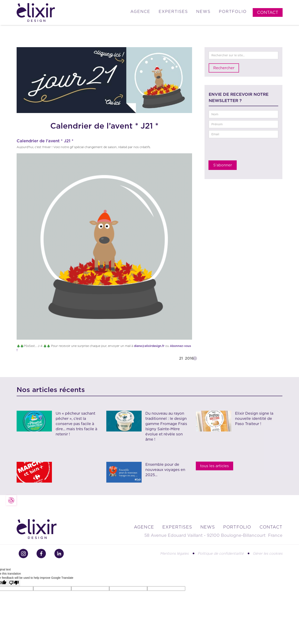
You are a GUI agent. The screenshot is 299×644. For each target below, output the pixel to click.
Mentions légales (174, 553)
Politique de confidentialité (221, 553)
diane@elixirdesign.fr (149, 346)
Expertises (173, 12)
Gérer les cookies (268, 553)
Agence (140, 12)
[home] (36, 13)
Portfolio (233, 12)
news (208, 527)
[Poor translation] (14, 583)
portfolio (237, 527)
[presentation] (240, 150)
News (203, 12)
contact (271, 527)
